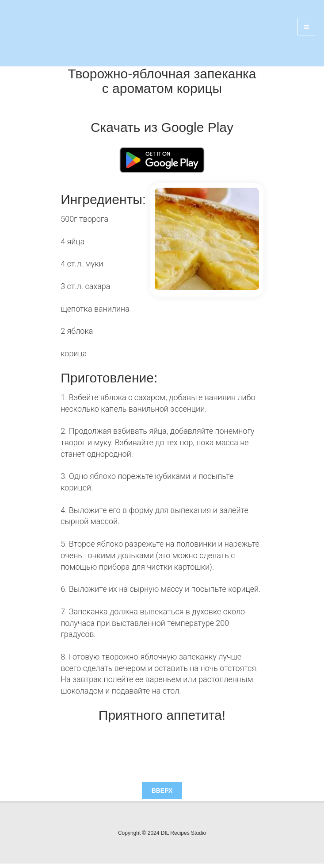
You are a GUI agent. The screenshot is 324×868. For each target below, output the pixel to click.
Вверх (162, 791)
